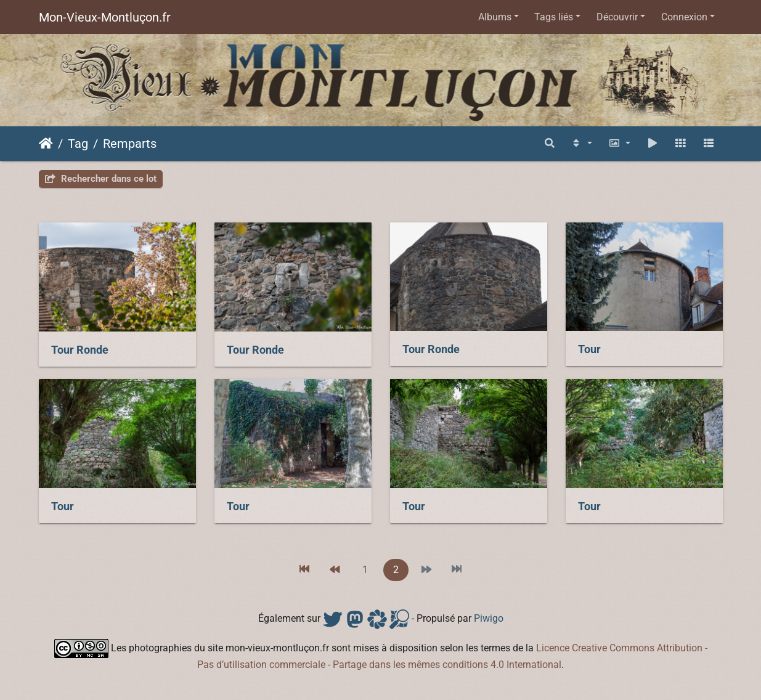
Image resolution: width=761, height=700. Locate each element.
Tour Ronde (80, 350)
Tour (589, 349)
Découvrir (617, 17)
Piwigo (489, 618)
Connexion (684, 17)
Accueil (46, 144)
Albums (495, 17)
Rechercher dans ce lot (101, 179)
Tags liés (554, 17)
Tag (78, 144)
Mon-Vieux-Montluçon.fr (105, 17)
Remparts (130, 144)
